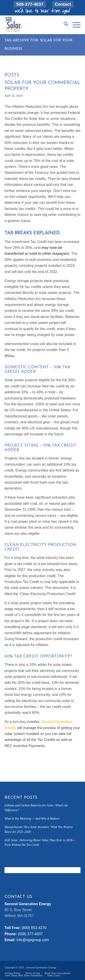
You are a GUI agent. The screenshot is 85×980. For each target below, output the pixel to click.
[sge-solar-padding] (35, 25)
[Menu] (74, 25)
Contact (63, 4)
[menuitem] (30, 4)
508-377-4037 (30, 4)
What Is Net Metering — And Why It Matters (32, 819)
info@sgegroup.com (33, 940)
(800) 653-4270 (34, 928)
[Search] (64, 25)
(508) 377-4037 (30, 934)
